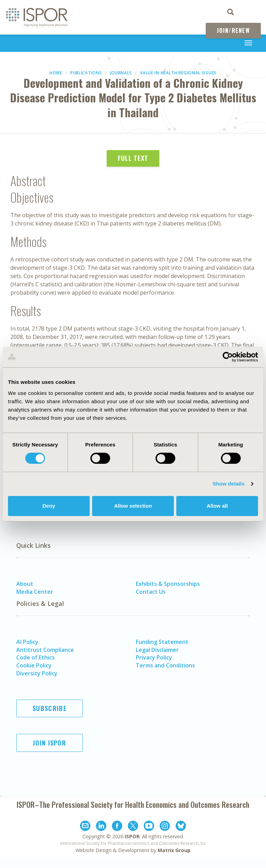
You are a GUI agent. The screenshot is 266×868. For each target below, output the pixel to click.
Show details (229, 484)
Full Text (133, 158)
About (25, 584)
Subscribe (50, 708)
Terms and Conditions (165, 665)
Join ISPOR (50, 743)
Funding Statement (162, 642)
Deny (49, 506)
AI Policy (27, 642)
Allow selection (133, 506)
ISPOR (132, 836)
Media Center (35, 592)
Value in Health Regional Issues (178, 73)
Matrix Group (174, 850)
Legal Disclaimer (157, 650)
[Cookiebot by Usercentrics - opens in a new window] (228, 357)
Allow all (217, 506)
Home (56, 73)
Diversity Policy (37, 673)
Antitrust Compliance (45, 650)
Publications (86, 73)
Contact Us (151, 592)
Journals (121, 73)
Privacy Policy (154, 657)
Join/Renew (233, 30)
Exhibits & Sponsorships (168, 584)
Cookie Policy (34, 665)
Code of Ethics (36, 657)
